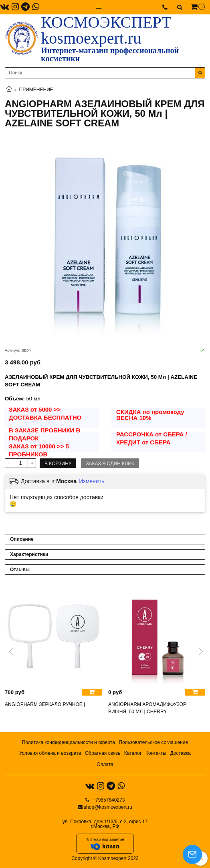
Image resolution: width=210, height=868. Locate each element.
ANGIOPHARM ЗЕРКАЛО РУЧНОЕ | (45, 704)
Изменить (92, 481)
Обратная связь (103, 753)
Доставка (180, 753)
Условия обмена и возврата (50, 753)
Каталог (133, 753)
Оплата (105, 764)
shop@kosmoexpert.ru (108, 807)
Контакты (156, 753)
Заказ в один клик (110, 464)
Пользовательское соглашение (153, 742)
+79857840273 (108, 800)
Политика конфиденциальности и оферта (69, 742)
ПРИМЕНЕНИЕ (36, 90)
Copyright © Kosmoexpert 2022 (105, 858)
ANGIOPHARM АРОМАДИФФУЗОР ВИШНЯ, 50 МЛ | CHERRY (147, 708)
